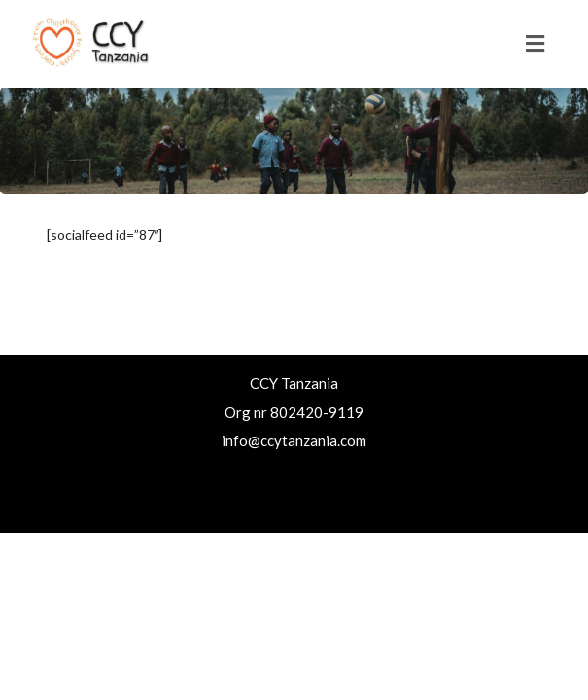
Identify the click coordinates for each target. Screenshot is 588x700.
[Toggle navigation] (535, 44)
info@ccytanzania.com (294, 440)
